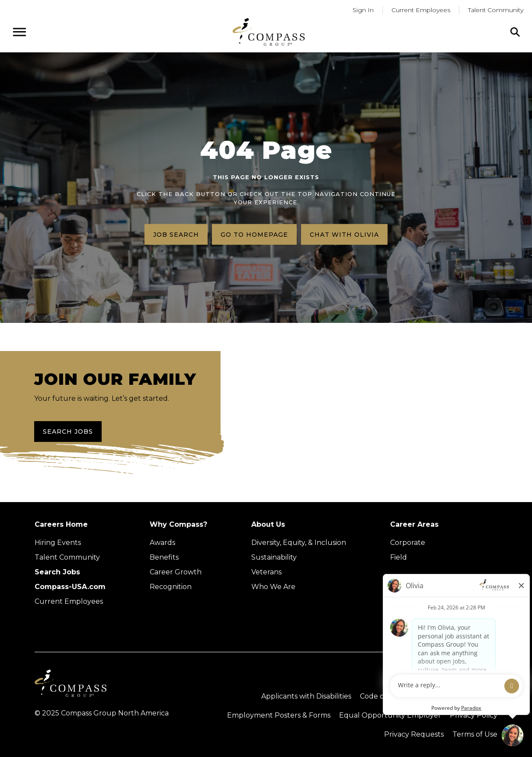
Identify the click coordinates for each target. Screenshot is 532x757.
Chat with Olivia (344, 234)
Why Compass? (178, 524)
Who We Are (273, 587)
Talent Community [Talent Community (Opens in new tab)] (67, 557)
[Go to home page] (269, 32)
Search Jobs (68, 432)
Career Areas (414, 524)
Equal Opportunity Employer (390, 715)
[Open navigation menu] (19, 32)
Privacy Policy (474, 715)
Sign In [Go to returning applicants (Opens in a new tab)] (363, 10)
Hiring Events (58, 543)
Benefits (164, 557)
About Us (268, 524)
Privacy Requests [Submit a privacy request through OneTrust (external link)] (414, 734)
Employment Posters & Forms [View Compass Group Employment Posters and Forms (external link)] (279, 715)
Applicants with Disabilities (306, 696)
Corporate (408, 543)
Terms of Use (475, 734)
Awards (162, 543)
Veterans (266, 572)
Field (399, 557)
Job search (176, 234)
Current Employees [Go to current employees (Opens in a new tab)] (421, 10)
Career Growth (176, 572)
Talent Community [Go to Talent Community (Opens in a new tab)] (496, 10)
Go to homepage (254, 234)
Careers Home (61, 524)
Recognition (171, 587)
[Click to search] (515, 32)
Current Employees (69, 601)
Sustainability (274, 557)
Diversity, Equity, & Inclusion (299, 543)
